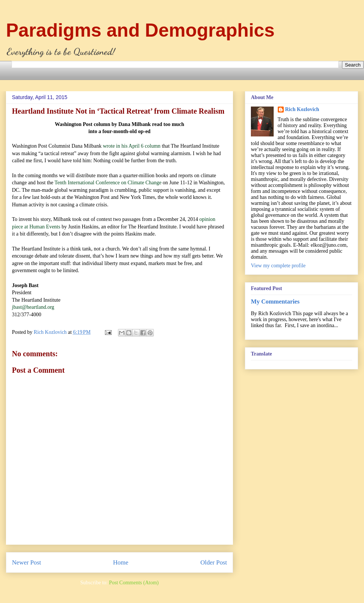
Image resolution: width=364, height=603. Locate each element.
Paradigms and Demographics (140, 30)
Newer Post (27, 562)
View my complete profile (278, 266)
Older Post (214, 562)
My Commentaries (275, 301)
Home (121, 562)
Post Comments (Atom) (134, 583)
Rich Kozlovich (302, 109)
